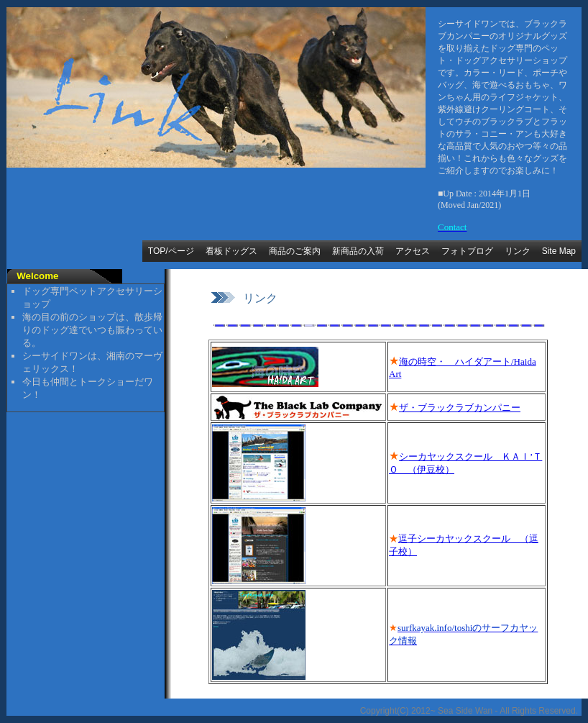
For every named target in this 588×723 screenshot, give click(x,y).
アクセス (413, 251)
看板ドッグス (231, 251)
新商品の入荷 (358, 251)
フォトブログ (467, 251)
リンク (518, 251)
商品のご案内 (295, 251)
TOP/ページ (171, 251)
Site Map (559, 251)
